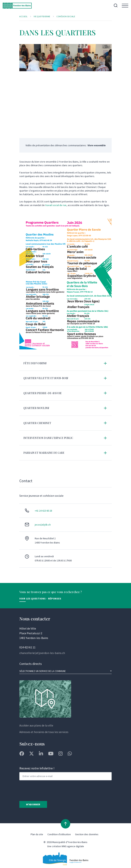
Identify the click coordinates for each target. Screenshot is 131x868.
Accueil (23, 16)
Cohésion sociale (66, 16)
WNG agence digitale (73, 846)
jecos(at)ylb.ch (43, 525)
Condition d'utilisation (59, 834)
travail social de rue (56, 205)
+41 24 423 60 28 (43, 511)
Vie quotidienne (42, 16)
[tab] (65, 363)
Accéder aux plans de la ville (36, 725)
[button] (65, 363)
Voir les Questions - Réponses (40, 599)
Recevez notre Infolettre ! (37, 768)
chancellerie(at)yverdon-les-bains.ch (42, 653)
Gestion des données (87, 834)
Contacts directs (31, 664)
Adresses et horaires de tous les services (44, 732)
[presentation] (47, 790)
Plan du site (37, 834)
